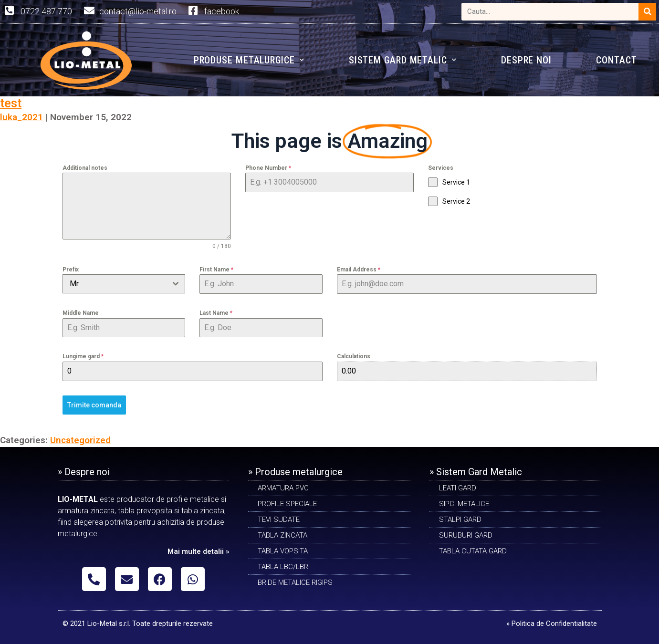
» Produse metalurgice (295, 472)
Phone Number (268, 168)
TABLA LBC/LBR (283, 567)
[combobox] (124, 284)
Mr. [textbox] (75, 284)
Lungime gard (83, 356)
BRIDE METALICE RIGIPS (295, 582)
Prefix (71, 270)
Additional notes (85, 168)
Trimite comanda (94, 405)
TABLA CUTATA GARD (473, 551)
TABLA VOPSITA (283, 551)
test (11, 103)
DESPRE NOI (526, 60)
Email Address (359, 270)
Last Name (216, 313)
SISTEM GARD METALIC (403, 60)
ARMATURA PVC (283, 488)
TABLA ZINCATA (282, 535)
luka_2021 (21, 117)
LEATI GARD (458, 488)
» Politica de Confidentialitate (552, 623)
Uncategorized (80, 440)
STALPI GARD (460, 519)
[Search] (647, 12)
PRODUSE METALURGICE (249, 60)
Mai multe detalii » (198, 551)
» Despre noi (84, 472)
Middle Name (81, 313)
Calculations (354, 356)
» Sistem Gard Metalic (476, 472)
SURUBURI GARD (466, 535)
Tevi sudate (279, 519)
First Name (216, 270)
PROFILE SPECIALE (287, 504)
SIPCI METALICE (464, 504)
